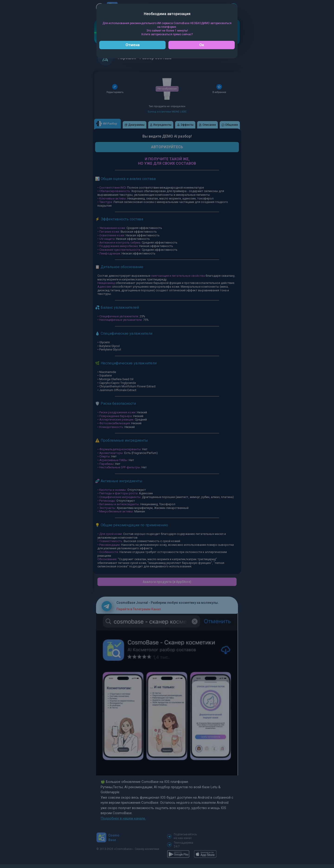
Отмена (133, 45)
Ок (202, 45)
